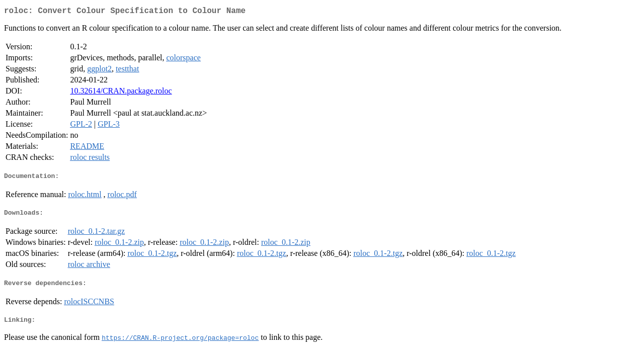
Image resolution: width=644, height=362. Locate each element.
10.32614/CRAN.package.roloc (121, 93)
